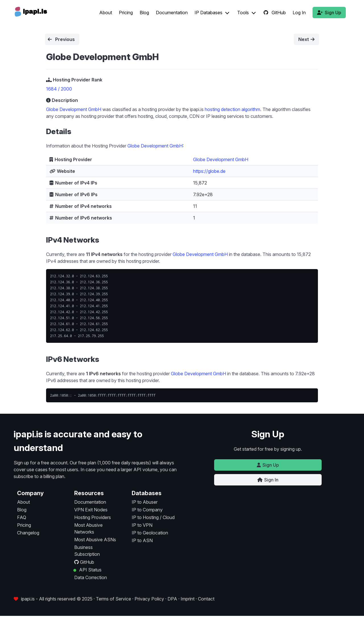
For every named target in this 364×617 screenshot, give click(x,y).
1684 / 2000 (59, 89)
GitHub (275, 13)
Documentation (172, 13)
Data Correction (91, 577)
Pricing (126, 13)
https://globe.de (209, 171)
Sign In (268, 480)
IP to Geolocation (150, 533)
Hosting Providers (93, 517)
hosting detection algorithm (232, 109)
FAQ (22, 517)
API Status (90, 570)
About (106, 13)
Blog (144, 13)
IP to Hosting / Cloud (153, 517)
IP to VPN (142, 525)
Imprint (188, 599)
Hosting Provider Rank (74, 80)
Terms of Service (113, 599)
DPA (172, 599)
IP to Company (147, 510)
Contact (206, 599)
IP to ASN (142, 540)
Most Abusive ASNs (95, 540)
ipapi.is (28, 599)
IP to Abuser (145, 502)
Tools (243, 13)
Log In (299, 13)
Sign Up (329, 13)
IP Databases (208, 13)
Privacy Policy (149, 599)
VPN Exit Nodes (91, 510)
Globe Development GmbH (74, 109)
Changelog (28, 533)
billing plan (54, 476)
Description (62, 100)
